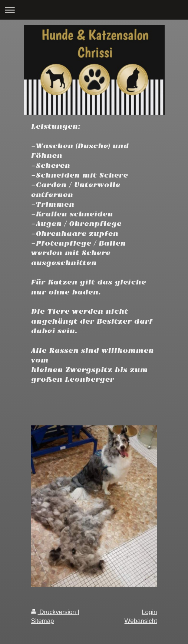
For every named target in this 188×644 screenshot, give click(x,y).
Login (149, 612)
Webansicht (141, 621)
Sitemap (43, 621)
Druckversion (55, 612)
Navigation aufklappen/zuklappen (94, 10)
